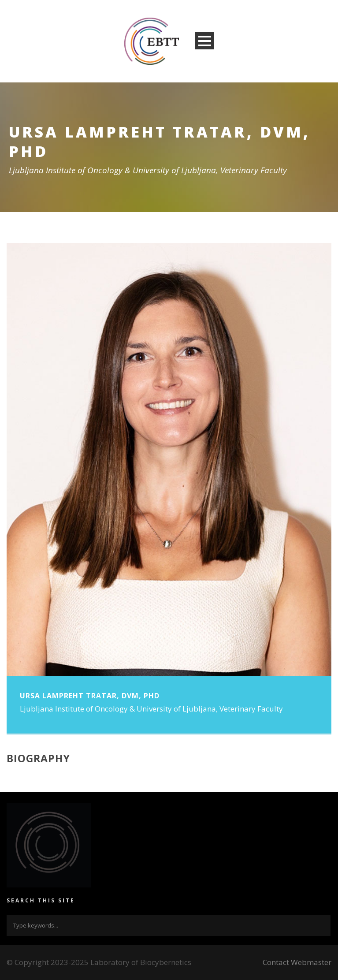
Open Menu (205, 41)
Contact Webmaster (297, 962)
